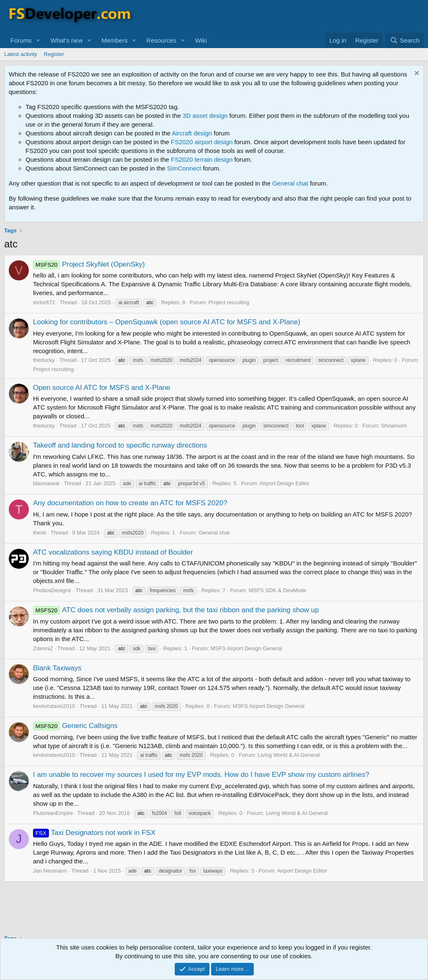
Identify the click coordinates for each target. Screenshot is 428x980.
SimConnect (184, 168)
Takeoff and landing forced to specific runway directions (120, 445)
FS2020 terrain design (202, 159)
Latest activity (21, 54)
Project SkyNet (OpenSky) (89, 264)
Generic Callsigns (75, 726)
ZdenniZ (43, 648)
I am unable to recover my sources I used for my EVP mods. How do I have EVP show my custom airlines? (201, 775)
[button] (38, 40)
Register (54, 54)
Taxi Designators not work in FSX (94, 833)
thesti (39, 533)
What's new (67, 40)
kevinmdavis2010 (54, 706)
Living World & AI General (289, 755)
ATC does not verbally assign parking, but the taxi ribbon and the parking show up (176, 610)
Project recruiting (229, 302)
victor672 (44, 302)
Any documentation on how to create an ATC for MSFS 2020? (130, 503)
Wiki (201, 40)
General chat (290, 183)
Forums (21, 40)
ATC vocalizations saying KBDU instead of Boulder (113, 552)
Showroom (394, 426)
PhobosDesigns (52, 590)
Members (115, 40)
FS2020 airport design (202, 142)
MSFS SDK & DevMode (278, 590)
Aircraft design (192, 133)
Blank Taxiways (57, 668)
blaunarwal (46, 483)
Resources (161, 40)
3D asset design (205, 116)
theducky (44, 360)
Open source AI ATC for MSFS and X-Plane (102, 388)
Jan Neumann (50, 871)
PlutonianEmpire (53, 813)
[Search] (405, 40)
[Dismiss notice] (416, 74)
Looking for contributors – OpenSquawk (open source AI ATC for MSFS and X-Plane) (167, 322)
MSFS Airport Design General (246, 648)
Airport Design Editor (285, 483)
